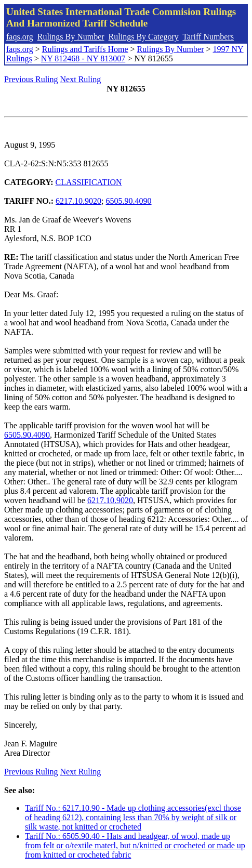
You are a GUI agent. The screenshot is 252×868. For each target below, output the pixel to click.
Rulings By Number (71, 37)
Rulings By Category (144, 37)
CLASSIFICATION (89, 182)
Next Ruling (81, 79)
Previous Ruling (31, 79)
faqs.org (20, 37)
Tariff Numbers (208, 37)
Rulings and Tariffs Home (85, 49)
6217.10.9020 (78, 201)
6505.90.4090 (129, 201)
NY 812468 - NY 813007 (83, 58)
